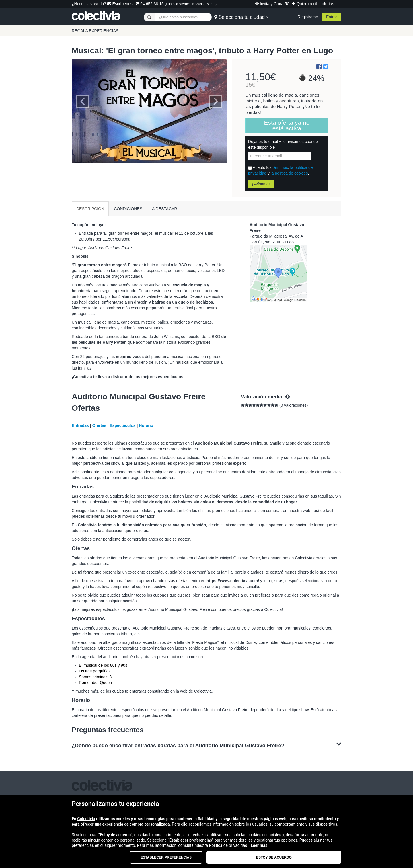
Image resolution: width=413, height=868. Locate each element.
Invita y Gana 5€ (272, 4)
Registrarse (308, 17)
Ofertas (99, 425)
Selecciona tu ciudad (242, 17)
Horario (146, 425)
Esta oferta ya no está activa (287, 125)
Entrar (332, 17)
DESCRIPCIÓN (90, 209)
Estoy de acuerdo (274, 857)
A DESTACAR (165, 209)
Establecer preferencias (166, 857)
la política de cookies (289, 173)
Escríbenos (120, 4)
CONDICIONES (128, 209)
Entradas (80, 425)
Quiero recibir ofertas (313, 4)
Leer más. (260, 845)
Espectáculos (122, 425)
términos (280, 167)
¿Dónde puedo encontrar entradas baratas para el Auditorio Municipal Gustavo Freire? (206, 745)
